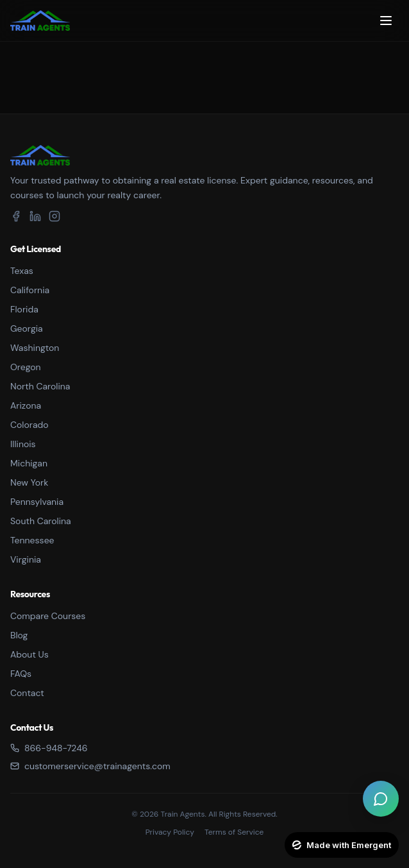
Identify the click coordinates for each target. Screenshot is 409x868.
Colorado (29, 425)
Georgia (27, 328)
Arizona (26, 405)
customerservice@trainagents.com (90, 766)
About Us (29, 654)
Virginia (26, 559)
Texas (22, 271)
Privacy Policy (170, 832)
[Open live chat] (381, 799)
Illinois (23, 444)
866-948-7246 (49, 748)
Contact (27, 693)
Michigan (29, 463)
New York (29, 482)
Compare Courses (48, 616)
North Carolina (40, 386)
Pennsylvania (37, 502)
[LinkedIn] (35, 216)
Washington (35, 348)
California (30, 290)
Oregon (26, 367)
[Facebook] (16, 216)
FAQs (21, 674)
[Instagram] (54, 216)
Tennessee (32, 540)
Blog (19, 635)
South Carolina (41, 521)
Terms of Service (234, 832)
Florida (24, 309)
